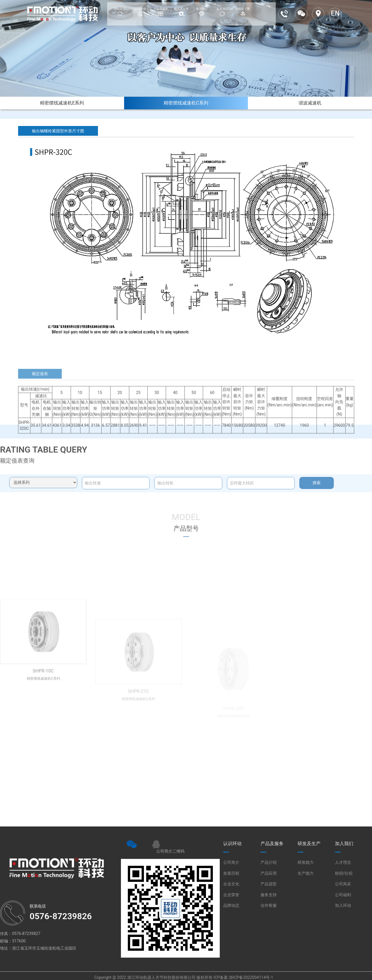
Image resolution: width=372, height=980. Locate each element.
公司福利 (343, 895)
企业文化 (231, 884)
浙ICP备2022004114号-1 (251, 977)
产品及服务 (272, 844)
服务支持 (269, 895)
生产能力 (306, 873)
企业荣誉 (231, 895)
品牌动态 (231, 905)
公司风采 (343, 884)
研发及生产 (309, 844)
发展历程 (231, 873)
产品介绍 (269, 862)
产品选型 (269, 884)
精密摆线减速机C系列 (186, 103)
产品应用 (269, 873)
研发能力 (306, 862)
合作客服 (269, 905)
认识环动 (232, 844)
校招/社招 (344, 873)
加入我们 (344, 844)
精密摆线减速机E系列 (62, 103)
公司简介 (231, 862)
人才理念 (343, 862)
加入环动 (343, 905)
